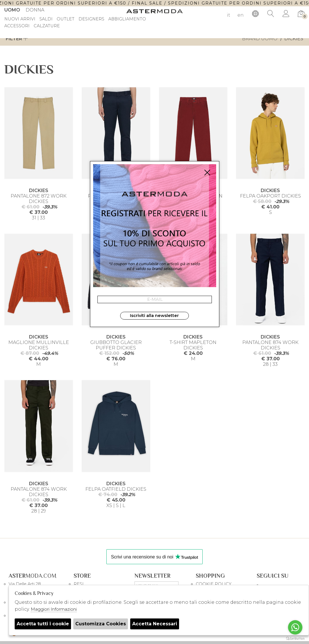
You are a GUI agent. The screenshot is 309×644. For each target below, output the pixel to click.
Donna (35, 10)
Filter (17, 39)
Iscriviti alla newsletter (154, 316)
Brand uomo (260, 39)
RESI (79, 584)
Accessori (17, 26)
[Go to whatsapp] (295, 627)
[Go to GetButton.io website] (295, 638)
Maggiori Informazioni (54, 609)
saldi (46, 19)
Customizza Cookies (101, 624)
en (241, 15)
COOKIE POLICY (214, 584)
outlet (66, 19)
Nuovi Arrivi (20, 19)
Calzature (47, 26)
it (229, 15)
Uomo (12, 10)
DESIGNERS (91, 19)
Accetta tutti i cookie (43, 624)
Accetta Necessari (155, 624)
